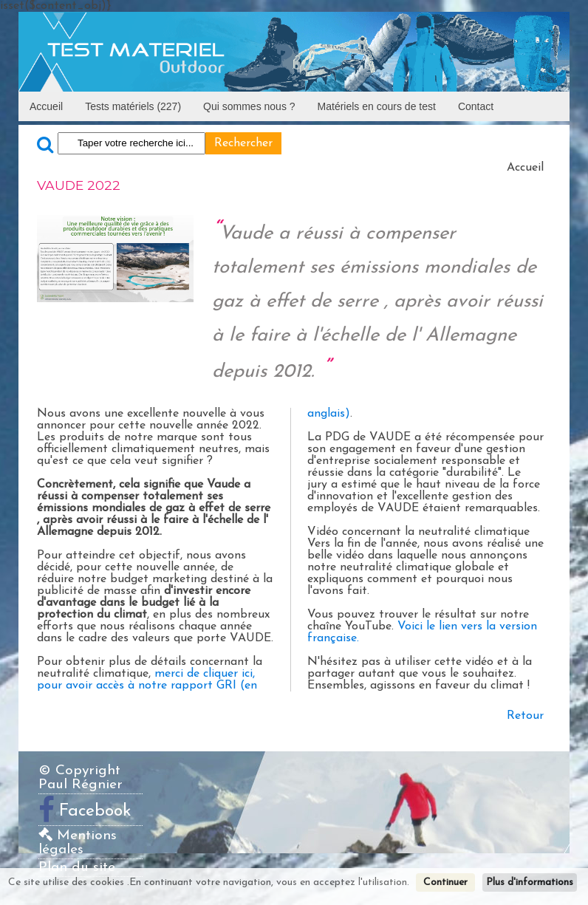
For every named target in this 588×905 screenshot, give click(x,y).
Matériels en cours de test (377, 106)
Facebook (95, 812)
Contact (476, 106)
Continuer (445, 882)
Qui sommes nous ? (249, 106)
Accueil (46, 106)
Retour (525, 716)
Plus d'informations (530, 882)
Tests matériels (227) (133, 106)
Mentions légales (78, 843)
